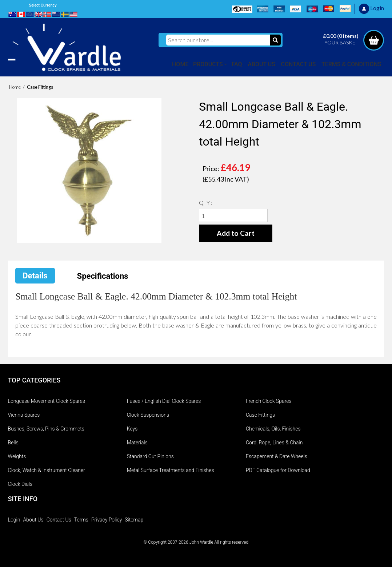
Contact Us (59, 520)
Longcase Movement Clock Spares (47, 401)
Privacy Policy (107, 520)
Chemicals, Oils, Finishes (273, 429)
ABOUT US (261, 64)
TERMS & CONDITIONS (351, 64)
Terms (81, 520)
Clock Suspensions (148, 415)
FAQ (237, 64)
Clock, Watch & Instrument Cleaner (47, 470)
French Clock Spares (269, 401)
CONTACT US (299, 64)
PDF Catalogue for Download (278, 470)
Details (35, 276)
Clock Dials (20, 484)
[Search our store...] (218, 40)
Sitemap (134, 520)
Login (14, 520)
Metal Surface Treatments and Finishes (171, 470)
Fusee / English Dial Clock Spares (164, 401)
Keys (132, 429)
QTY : (206, 203)
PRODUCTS (208, 64)
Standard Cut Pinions (150, 456)
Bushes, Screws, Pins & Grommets (46, 429)
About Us (33, 520)
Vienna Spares (24, 415)
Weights (17, 456)
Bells (13, 443)
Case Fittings (260, 415)
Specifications (103, 276)
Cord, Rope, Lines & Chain (274, 443)
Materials (137, 443)
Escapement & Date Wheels (277, 456)
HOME (180, 64)
